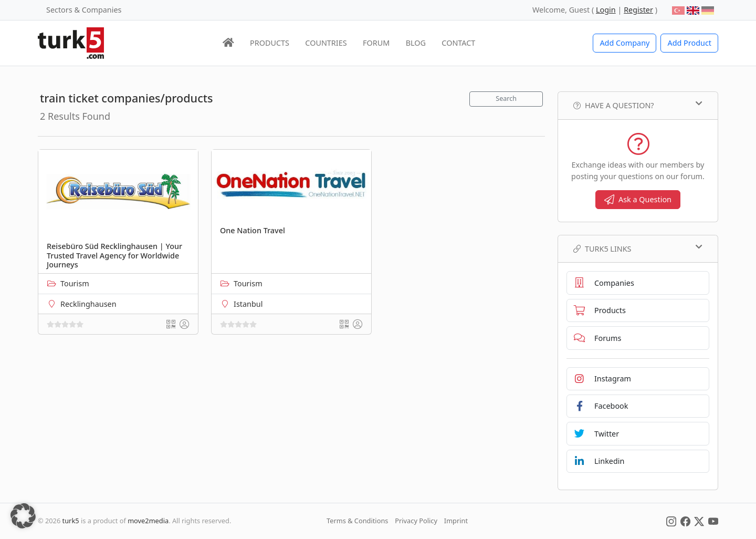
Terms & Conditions (357, 521)
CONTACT (458, 43)
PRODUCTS (270, 43)
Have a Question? (638, 105)
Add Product (689, 43)
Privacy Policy (416, 521)
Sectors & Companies (84, 10)
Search (506, 99)
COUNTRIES (326, 43)
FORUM (376, 43)
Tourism (75, 283)
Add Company (624, 43)
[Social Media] (671, 521)
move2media (148, 521)
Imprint (456, 521)
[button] (23, 516)
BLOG (416, 43)
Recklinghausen (88, 304)
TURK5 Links (638, 248)
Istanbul (248, 304)
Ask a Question (638, 199)
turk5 (71, 521)
